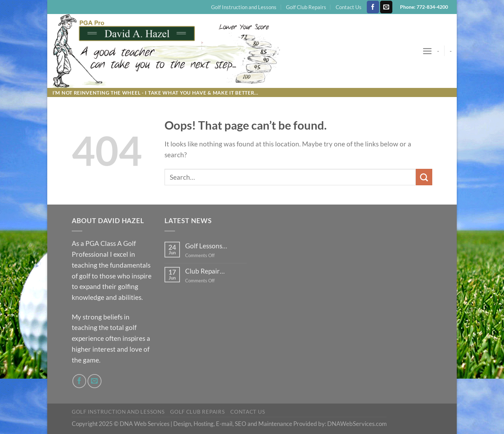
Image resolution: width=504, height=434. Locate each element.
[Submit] (424, 177)
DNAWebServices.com (357, 424)
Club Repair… (205, 271)
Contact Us (349, 7)
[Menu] (427, 51)
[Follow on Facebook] (373, 7)
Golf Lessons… (206, 246)
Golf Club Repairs (306, 7)
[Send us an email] (386, 7)
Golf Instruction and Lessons (244, 7)
